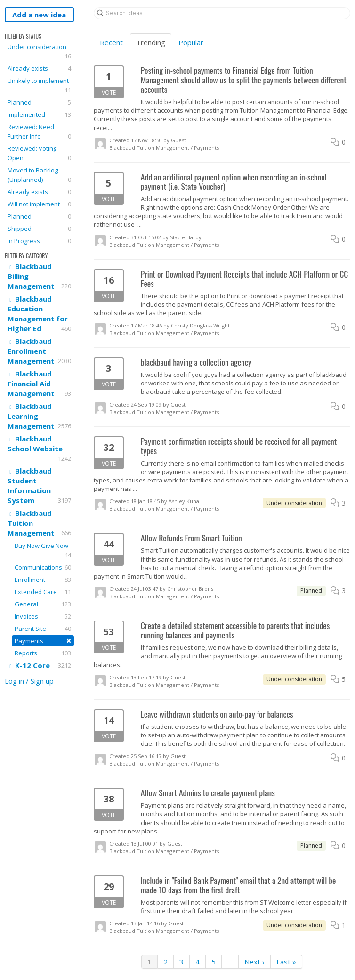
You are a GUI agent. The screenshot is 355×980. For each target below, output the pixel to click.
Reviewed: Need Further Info (39, 132)
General (43, 604)
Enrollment (43, 580)
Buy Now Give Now (43, 551)
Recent (111, 42)
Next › (254, 962)
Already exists (39, 68)
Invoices (43, 616)
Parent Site (43, 629)
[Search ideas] (222, 13)
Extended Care (43, 592)
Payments (43, 641)
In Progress (39, 241)
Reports (43, 653)
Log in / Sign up (29, 681)
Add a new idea (39, 15)
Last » (286, 962)
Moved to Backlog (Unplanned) (39, 175)
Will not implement (39, 204)
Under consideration (39, 52)
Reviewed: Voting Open (39, 153)
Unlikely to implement (39, 86)
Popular (191, 42)
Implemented (39, 114)
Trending (151, 42)
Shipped (39, 229)
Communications (43, 567)
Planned (39, 102)
